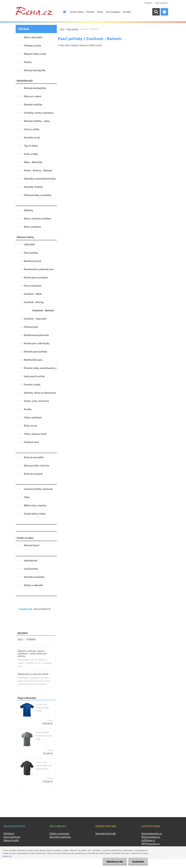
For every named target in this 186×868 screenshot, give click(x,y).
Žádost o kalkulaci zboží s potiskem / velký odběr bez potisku (32, 653)
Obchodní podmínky (60, 837)
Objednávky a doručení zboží (33, 674)
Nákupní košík (11, 840)
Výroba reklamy (77, 12)
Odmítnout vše (115, 862)
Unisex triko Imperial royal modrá (42, 708)
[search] (156, 12)
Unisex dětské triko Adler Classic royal (44, 736)
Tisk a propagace (113, 12)
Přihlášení (148, 3)
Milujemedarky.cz (151, 837)
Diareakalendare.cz (152, 833)
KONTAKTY (25, 604)
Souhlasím (138, 862)
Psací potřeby (73, 29)
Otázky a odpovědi (59, 833)
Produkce (90, 12)
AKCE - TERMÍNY (27, 639)
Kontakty (127, 12)
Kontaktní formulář (106, 833)
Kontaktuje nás (25, 609)
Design (100, 12)
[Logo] (34, 11)
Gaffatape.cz (148, 840)
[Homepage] (63, 12)
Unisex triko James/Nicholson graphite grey (44, 765)
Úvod (62, 29)
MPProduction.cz (151, 844)
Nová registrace (161, 3)
